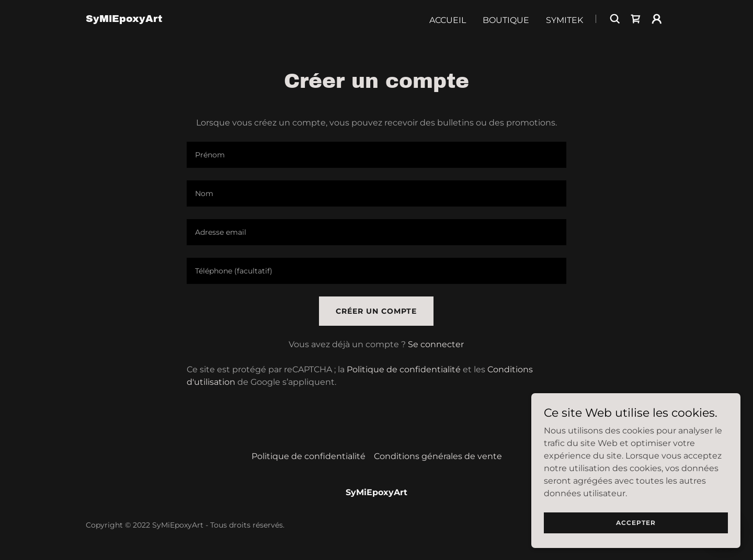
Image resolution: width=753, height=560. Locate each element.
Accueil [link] (448, 20)
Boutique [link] (506, 20)
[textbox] (376, 155)
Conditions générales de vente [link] (438, 456)
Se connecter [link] (436, 344)
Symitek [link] (564, 20)
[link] (124, 19)
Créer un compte (376, 311)
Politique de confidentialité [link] (404, 369)
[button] (657, 19)
